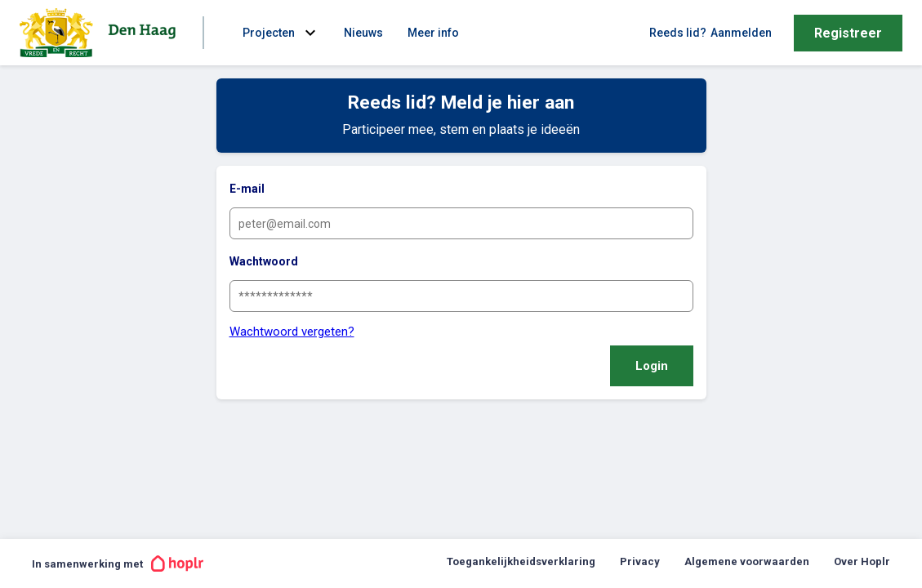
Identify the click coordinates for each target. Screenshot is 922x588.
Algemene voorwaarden (747, 561)
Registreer (848, 33)
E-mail (247, 189)
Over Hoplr (862, 561)
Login (652, 366)
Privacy (640, 561)
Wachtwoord (264, 261)
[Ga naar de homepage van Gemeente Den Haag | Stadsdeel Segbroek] (101, 33)
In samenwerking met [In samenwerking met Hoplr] (118, 563)
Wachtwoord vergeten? (292, 332)
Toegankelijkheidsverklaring (521, 561)
